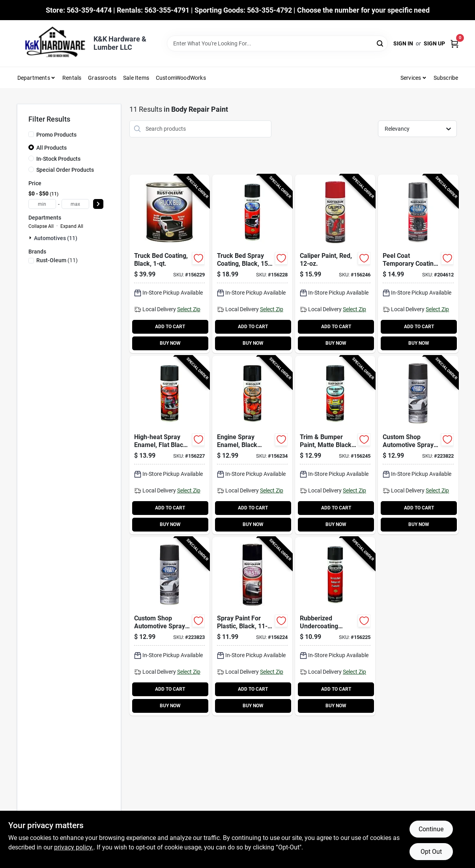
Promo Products (56, 135)
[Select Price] (98, 204)
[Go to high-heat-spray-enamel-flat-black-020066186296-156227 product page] (169, 445)
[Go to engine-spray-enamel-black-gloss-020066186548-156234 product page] (252, 445)
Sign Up (434, 43)
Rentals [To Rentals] (72, 78)
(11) (57, 260)
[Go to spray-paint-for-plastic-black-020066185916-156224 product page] (252, 626)
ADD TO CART (170, 327)
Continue (431, 829)
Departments (34, 78)
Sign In (403, 43)
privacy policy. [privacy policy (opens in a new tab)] (74, 847)
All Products (51, 148)
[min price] (42, 204)
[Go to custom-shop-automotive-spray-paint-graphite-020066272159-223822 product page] (418, 445)
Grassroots (102, 78)
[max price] (75, 204)
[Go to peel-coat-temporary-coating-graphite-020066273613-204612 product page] (418, 264)
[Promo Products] (31, 134)
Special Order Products (65, 170)
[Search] (381, 43)
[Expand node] (31, 238)
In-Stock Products (58, 159)
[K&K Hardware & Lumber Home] (52, 43)
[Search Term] (277, 43)
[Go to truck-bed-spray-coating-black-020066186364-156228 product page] (252, 264)
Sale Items (136, 78)
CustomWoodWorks (181, 78)
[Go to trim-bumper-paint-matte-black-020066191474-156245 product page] (335, 445)
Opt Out (431, 852)
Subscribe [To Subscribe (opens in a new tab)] (446, 78)
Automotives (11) (56, 238)
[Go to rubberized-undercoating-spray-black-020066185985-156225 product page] (335, 626)
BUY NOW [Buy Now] (170, 343)
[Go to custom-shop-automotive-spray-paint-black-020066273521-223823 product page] (169, 626)
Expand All (72, 226)
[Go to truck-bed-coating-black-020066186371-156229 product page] (169, 264)
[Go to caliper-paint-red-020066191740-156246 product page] (335, 264)
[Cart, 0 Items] (454, 44)
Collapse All (41, 226)
